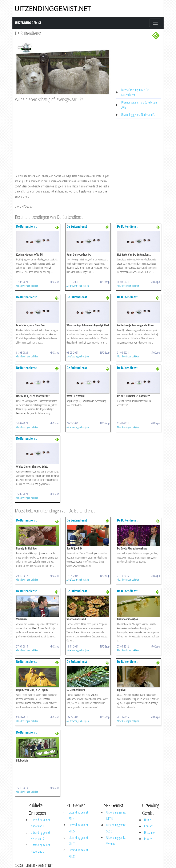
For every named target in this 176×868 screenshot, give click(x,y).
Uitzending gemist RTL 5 (78, 828)
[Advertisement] (63, 134)
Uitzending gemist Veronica (116, 841)
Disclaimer (150, 832)
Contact (148, 826)
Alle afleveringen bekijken (27, 286)
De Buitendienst (28, 33)
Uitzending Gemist (28, 23)
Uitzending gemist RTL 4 (78, 815)
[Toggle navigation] (155, 23)
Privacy (148, 839)
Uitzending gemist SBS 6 (116, 828)
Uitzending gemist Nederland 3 (138, 115)
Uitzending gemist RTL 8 (78, 853)
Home (147, 820)
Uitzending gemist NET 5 (116, 815)
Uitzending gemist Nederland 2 (40, 836)
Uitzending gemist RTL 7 (78, 841)
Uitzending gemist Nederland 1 (40, 823)
